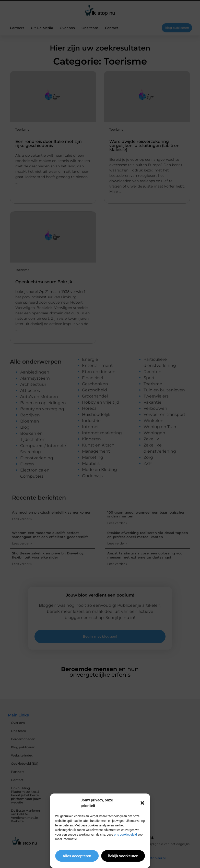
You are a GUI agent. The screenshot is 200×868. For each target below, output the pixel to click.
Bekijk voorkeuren (123, 856)
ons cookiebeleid (125, 835)
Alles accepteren (77, 856)
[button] (142, 803)
